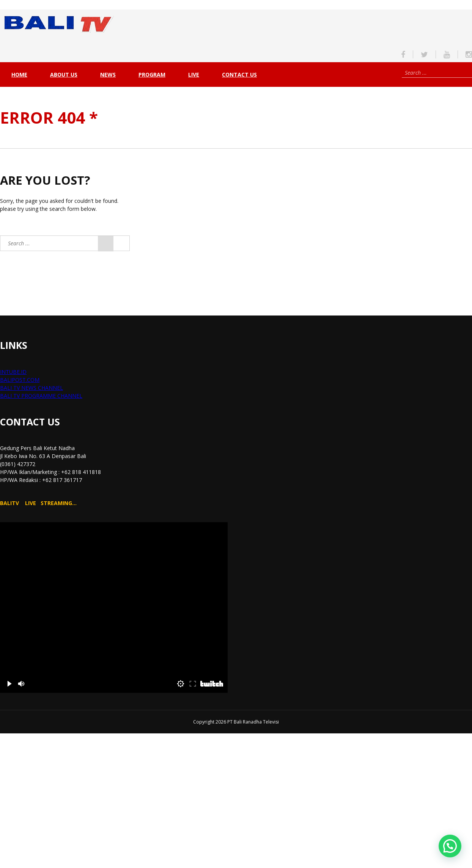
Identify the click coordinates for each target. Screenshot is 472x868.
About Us (64, 75)
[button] (450, 846)
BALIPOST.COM (20, 380)
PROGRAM (152, 75)
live (194, 75)
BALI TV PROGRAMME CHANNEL (41, 396)
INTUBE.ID (13, 372)
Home (19, 75)
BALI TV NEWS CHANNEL (31, 388)
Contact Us (239, 75)
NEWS (108, 75)
